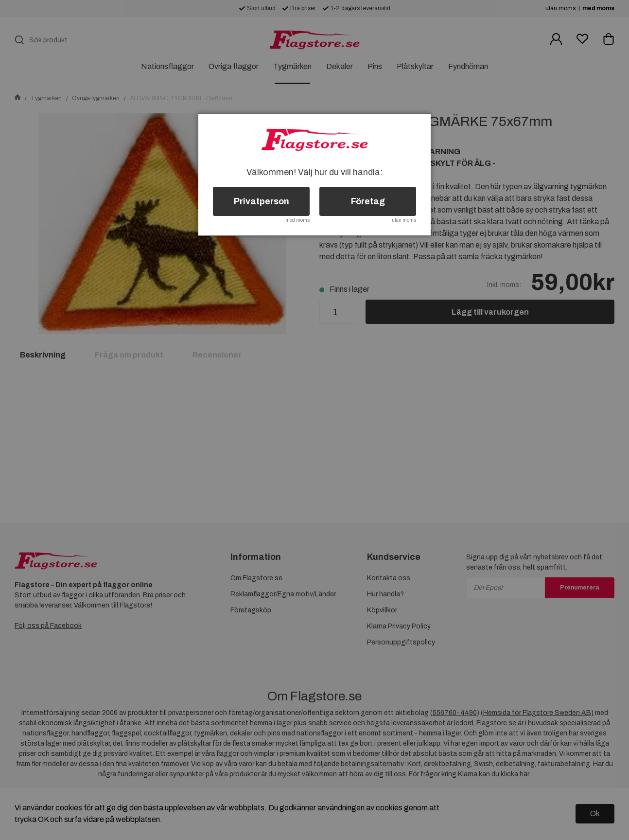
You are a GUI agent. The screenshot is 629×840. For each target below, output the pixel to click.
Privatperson (262, 201)
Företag (368, 201)
